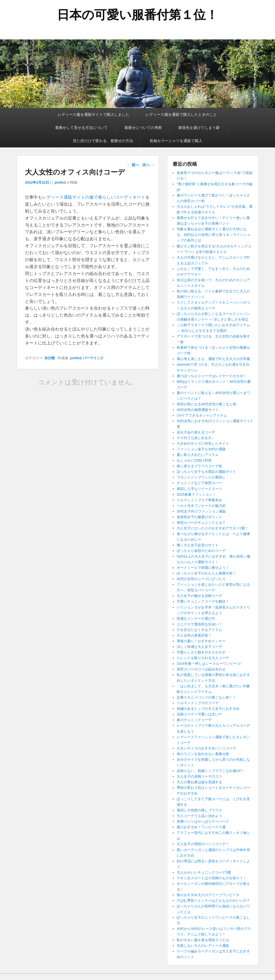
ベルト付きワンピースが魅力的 (201, 506)
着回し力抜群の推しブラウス (199, 810)
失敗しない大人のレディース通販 (203, 946)
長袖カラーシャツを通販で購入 (176, 141)
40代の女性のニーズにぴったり (201, 579)
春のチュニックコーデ (194, 720)
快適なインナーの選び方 (196, 619)
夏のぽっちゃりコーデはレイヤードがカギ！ (212, 376)
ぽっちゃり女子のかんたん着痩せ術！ (206, 573)
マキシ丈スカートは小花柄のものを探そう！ (212, 878)
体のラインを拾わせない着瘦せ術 (203, 754)
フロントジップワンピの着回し (201, 477)
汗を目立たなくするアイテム (199, 630)
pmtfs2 (60, 182)
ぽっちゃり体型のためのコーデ (201, 551)
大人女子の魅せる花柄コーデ (199, 596)
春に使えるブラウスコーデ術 (199, 466)
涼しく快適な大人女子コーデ (199, 647)
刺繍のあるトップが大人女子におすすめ (208, 709)
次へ (149, 165)
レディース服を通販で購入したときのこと (181, 114)
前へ (133, 165)
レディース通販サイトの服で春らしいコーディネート (94, 197)
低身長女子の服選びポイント (199, 517)
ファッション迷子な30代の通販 (201, 449)
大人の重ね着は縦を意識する (199, 782)
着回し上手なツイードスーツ (199, 489)
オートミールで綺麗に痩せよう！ (203, 568)
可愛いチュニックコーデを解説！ (203, 601)
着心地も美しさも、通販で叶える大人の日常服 (213, 359)
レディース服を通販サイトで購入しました (93, 114)
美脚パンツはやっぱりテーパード (203, 821)
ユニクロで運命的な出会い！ (199, 624)
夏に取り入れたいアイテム (198, 455)
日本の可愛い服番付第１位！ (137, 15)
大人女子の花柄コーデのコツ (199, 776)
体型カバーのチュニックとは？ (201, 523)
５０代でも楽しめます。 (196, 438)
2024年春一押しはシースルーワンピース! (209, 664)
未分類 (50, 358)
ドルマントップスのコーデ (198, 703)
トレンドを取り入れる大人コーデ (203, 658)
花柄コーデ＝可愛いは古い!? (199, 714)
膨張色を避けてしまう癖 (199, 128)
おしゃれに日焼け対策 (194, 460)
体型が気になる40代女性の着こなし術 (207, 404)
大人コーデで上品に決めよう (199, 816)
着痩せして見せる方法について (81, 128)
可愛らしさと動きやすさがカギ (201, 652)
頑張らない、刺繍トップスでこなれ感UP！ (211, 771)
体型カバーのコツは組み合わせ (201, 669)
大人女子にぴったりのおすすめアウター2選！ (213, 528)
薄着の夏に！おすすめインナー (201, 641)
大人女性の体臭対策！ (194, 635)
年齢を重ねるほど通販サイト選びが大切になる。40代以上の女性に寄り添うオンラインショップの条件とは (214, 235)
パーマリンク (93, 358)
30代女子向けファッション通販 (201, 511)
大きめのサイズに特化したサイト (203, 443)
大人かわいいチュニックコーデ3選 (204, 872)
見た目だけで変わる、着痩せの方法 (103, 141)
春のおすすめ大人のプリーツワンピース (208, 895)
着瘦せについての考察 (143, 128)
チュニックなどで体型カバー (199, 483)
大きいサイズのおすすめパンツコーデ (206, 748)
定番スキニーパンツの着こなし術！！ (206, 697)
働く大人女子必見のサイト (198, 545)
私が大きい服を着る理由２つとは (203, 940)
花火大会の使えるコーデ (196, 432)
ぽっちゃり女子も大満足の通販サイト (206, 472)
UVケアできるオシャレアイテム (202, 415)
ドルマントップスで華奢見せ (199, 500)
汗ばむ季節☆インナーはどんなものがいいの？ (213, 901)
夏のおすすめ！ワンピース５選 (203, 827)
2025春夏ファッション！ (196, 494)
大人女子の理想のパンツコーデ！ (203, 844)
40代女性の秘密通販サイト (198, 410)
